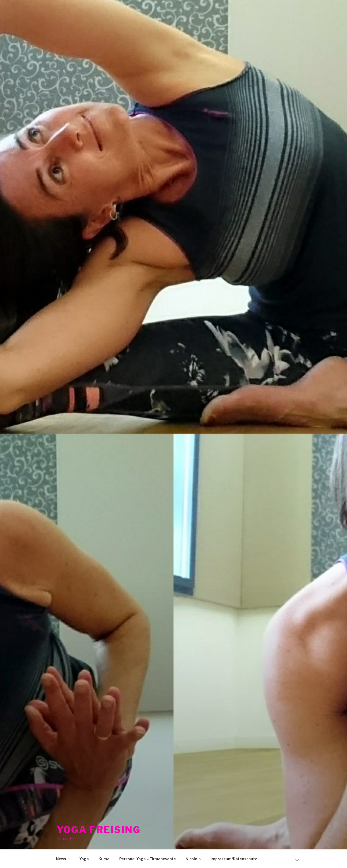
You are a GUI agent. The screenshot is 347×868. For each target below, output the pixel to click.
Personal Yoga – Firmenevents (147, 859)
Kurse (104, 859)
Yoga (84, 859)
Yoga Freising (99, 825)
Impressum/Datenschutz (234, 859)
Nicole (194, 859)
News (63, 859)
